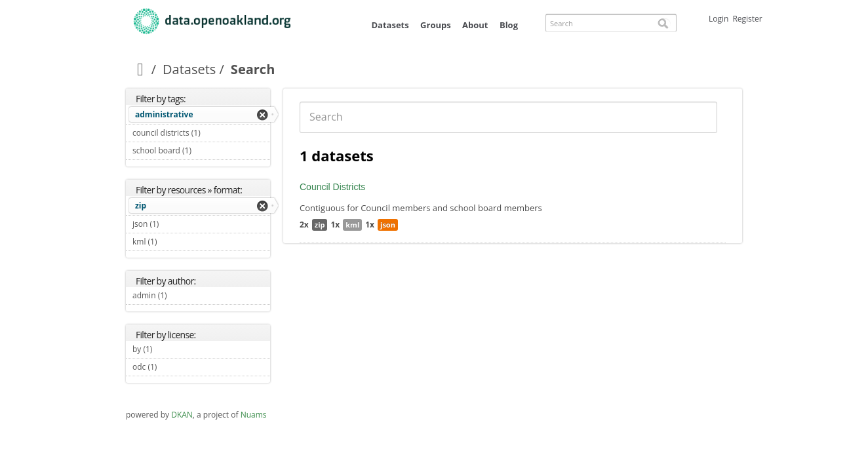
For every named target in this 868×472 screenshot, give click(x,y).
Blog (509, 25)
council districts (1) (201, 134)
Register (747, 19)
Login (719, 19)
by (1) (168, 349)
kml (352, 225)
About (475, 25)
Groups (436, 25)
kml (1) (172, 242)
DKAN (182, 415)
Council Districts (332, 187)
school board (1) (201, 152)
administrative (164, 114)
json (388, 225)
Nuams (254, 415)
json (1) (174, 224)
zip (141, 206)
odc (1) (172, 367)
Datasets (390, 25)
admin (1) (182, 295)
